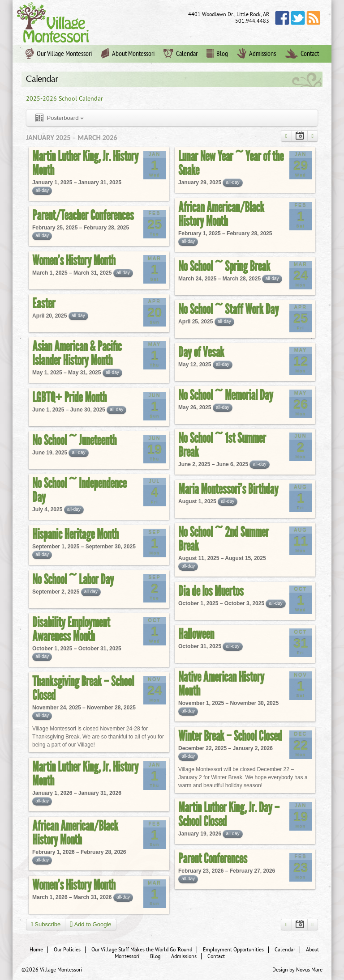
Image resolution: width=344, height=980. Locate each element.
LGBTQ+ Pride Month (69, 397)
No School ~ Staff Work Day (228, 309)
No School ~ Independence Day (80, 490)
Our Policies (67, 950)
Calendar (181, 54)
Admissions (256, 54)
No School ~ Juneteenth (74, 440)
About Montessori (128, 54)
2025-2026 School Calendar (64, 99)
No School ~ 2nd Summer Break (224, 539)
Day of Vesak (201, 352)
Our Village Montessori (59, 54)
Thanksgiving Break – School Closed (83, 688)
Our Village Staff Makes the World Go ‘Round (142, 950)
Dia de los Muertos (211, 591)
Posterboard (59, 118)
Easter (44, 303)
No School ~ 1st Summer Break (222, 445)
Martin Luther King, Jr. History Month (85, 163)
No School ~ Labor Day (73, 579)
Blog (217, 54)
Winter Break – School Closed (230, 736)
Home (36, 950)
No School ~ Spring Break (224, 266)
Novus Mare (309, 970)
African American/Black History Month (221, 214)
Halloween (196, 634)
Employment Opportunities (233, 950)
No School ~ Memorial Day (226, 395)
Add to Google (90, 924)
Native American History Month (221, 684)
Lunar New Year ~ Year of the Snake (231, 163)
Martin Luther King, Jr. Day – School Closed (229, 814)
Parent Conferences (213, 858)
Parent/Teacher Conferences (83, 215)
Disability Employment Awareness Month (71, 629)
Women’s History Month (74, 260)
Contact (302, 54)
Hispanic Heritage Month (75, 534)
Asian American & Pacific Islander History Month (77, 353)
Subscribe (46, 924)
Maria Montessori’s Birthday (228, 489)
